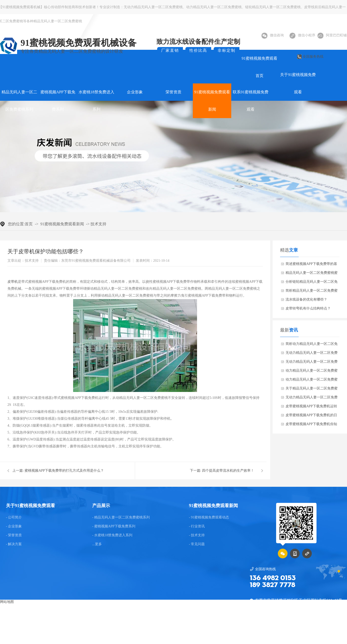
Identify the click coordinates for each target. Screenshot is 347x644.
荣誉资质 (173, 92)
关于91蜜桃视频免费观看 (298, 83)
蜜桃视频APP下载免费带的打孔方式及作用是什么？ (64, 471)
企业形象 (135, 92)
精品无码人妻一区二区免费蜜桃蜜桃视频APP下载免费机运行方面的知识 (312, 274)
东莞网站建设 (154, 631)
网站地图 (7, 602)
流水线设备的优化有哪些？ (306, 299)
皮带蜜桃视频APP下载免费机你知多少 (311, 425)
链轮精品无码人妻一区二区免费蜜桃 (273, 7)
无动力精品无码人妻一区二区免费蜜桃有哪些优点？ (312, 354)
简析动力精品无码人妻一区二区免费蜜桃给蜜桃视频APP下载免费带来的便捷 (312, 345)
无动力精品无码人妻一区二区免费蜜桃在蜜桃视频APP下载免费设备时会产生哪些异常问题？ (312, 363)
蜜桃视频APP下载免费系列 (58, 101)
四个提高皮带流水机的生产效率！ (228, 471)
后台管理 (337, 631)
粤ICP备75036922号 (308, 631)
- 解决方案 (14, 544)
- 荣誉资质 (14, 535)
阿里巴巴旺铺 (332, 35)
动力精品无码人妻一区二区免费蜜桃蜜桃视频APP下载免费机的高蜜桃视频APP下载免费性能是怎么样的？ (312, 381)
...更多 (97, 544)
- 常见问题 (197, 544)
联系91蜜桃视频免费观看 (251, 101)
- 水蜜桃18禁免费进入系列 (112, 535)
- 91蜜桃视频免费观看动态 (209, 517)
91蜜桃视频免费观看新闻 (212, 101)
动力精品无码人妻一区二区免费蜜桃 (214, 7)
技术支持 (98, 224)
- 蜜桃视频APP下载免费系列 (114, 526)
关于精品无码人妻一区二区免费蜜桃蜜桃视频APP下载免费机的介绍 (312, 390)
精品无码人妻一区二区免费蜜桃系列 (19, 101)
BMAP (172, 631)
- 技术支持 (197, 535)
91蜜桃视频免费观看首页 (260, 67)
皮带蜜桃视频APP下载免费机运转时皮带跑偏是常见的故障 (311, 408)
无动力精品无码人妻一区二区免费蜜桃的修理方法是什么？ (312, 399)
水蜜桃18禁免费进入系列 (96, 101)
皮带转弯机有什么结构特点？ (308, 308)
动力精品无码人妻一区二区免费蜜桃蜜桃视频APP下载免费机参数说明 (312, 372)
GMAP (185, 631)
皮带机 (13, 282)
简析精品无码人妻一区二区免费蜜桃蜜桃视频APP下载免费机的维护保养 (312, 292)
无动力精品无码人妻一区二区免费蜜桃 (153, 7)
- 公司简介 (14, 517)
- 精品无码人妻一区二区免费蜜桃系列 (121, 517)
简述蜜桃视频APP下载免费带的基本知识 (311, 265)
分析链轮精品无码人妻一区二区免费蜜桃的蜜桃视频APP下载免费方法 (312, 283)
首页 (29, 224)
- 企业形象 (14, 526)
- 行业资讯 (197, 526)
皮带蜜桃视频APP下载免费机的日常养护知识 (311, 416)
